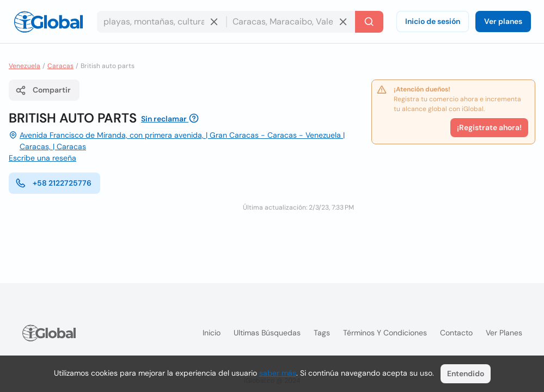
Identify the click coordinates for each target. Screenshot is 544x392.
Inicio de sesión (433, 21)
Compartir (43, 90)
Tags (322, 333)
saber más (278, 373)
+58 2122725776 (53, 183)
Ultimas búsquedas (267, 333)
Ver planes (503, 21)
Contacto (456, 333)
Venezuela (25, 66)
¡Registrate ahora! (489, 127)
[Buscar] (369, 22)
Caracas (60, 66)
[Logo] (48, 22)
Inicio (212, 333)
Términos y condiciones (385, 333)
